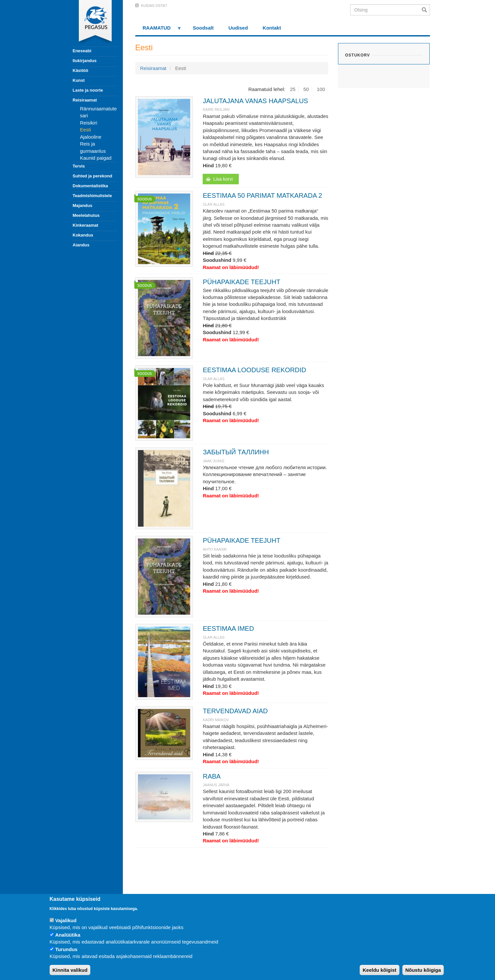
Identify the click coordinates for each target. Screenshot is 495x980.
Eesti (86, 130)
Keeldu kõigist (380, 970)
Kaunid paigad (96, 158)
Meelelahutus (86, 215)
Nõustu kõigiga (423, 970)
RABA (212, 776)
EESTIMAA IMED (228, 628)
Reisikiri (89, 123)
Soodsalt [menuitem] (203, 28)
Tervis (79, 166)
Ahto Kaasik (215, 549)
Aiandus (81, 245)
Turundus (66, 949)
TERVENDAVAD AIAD (235, 711)
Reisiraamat (85, 100)
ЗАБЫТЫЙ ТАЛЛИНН (236, 452)
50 (306, 89)
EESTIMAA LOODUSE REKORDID (254, 370)
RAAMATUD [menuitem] (159, 30)
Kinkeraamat (85, 225)
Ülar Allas (214, 204)
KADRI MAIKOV (216, 720)
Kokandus (83, 235)
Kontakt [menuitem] (272, 28)
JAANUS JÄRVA (216, 785)
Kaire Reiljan (216, 109)
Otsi (426, 10)
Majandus (82, 205)
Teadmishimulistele (92, 196)
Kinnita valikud (70, 970)
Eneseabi (82, 51)
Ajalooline (91, 137)
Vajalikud (66, 920)
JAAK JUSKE (214, 461)
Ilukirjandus (85, 61)
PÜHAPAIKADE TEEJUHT (241, 282)
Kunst (79, 80)
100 (321, 89)
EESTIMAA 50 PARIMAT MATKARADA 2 (262, 195)
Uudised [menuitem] (238, 28)
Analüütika (68, 935)
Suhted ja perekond (92, 176)
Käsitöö (80, 70)
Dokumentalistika (90, 186)
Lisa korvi (223, 179)
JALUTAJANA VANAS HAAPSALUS (255, 101)
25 (293, 89)
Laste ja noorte (88, 90)
